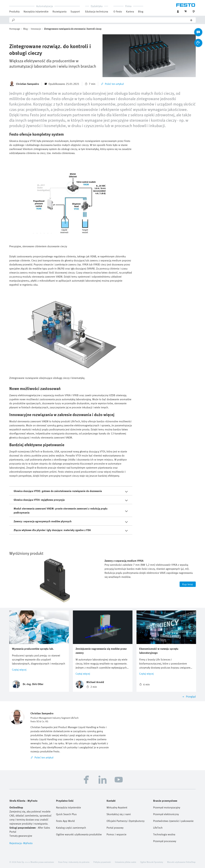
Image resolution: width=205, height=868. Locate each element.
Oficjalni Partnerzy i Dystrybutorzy (125, 821)
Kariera (130, 11)
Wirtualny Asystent (117, 807)
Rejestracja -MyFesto (21, 843)
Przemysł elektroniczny (166, 814)
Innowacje (36, 29)
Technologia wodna (164, 834)
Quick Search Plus (66, 814)
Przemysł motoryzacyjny (167, 807)
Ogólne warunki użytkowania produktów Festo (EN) (79, 834)
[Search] (103, 20)
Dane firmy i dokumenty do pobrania (74, 862)
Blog (141, 11)
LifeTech (158, 828)
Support (75, 11)
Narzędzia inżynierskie (36, 11)
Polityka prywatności (102, 862)
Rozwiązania (59, 11)
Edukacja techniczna (97, 11)
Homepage (15, 29)
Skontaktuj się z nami (119, 814)
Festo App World (65, 821)
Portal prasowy (115, 828)
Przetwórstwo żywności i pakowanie (173, 821)
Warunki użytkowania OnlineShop (181, 862)
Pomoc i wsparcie (116, 834)
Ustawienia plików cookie (126, 862)
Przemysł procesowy (165, 841)
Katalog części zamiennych (71, 828)
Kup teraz (188, 584)
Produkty (14, 11)
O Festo (118, 11)
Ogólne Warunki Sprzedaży (152, 862)
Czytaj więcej (19, 670)
